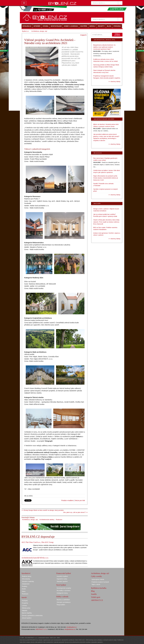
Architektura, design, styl (30, 520)
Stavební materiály (28, 581)
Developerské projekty (64, 588)
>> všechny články (114, 82)
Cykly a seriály (96, 576)
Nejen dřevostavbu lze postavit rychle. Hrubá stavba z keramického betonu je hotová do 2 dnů (106, 178)
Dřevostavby (26, 579)
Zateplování (26, 584)
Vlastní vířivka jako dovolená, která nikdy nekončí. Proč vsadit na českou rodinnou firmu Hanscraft (106, 222)
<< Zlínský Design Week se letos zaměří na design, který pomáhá (43, 510)
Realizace (59, 520)
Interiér (24, 597)
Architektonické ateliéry (47, 520)
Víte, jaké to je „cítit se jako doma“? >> (75, 512)
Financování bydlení (64, 573)
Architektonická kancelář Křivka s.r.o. (35, 558)
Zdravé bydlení (27, 618)
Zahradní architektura (64, 602)
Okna (24, 591)
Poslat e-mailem (67, 500)
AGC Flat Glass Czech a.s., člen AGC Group (38, 542)
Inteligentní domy (62, 593)
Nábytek (25, 611)
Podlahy (25, 586)
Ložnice (24, 606)
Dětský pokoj (26, 608)
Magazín (97, 203)
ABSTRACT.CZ (97, 600)
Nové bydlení (61, 585)
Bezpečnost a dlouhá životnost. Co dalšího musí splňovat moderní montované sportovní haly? (104, 47)
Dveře (24, 589)
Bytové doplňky (27, 613)
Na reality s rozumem (64, 590)
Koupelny (25, 603)
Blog (93, 591)
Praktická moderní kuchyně (100, 582)
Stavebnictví (26, 573)
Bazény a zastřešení (63, 600)
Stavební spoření (62, 581)
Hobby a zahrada (62, 597)
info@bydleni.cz (72, 627)
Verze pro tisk (80, 500)
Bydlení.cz (25, 31)
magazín (83, 35)
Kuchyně (25, 601)
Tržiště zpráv (96, 597)
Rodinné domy (27, 576)
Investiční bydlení (62, 576)
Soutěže (94, 594)
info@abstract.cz (70, 629)
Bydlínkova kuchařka (99, 588)
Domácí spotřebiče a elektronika (32, 616)
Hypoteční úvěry (62, 579)
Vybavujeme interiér (98, 579)
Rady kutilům (61, 605)
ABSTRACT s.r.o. (41, 629)
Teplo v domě (96, 584)
